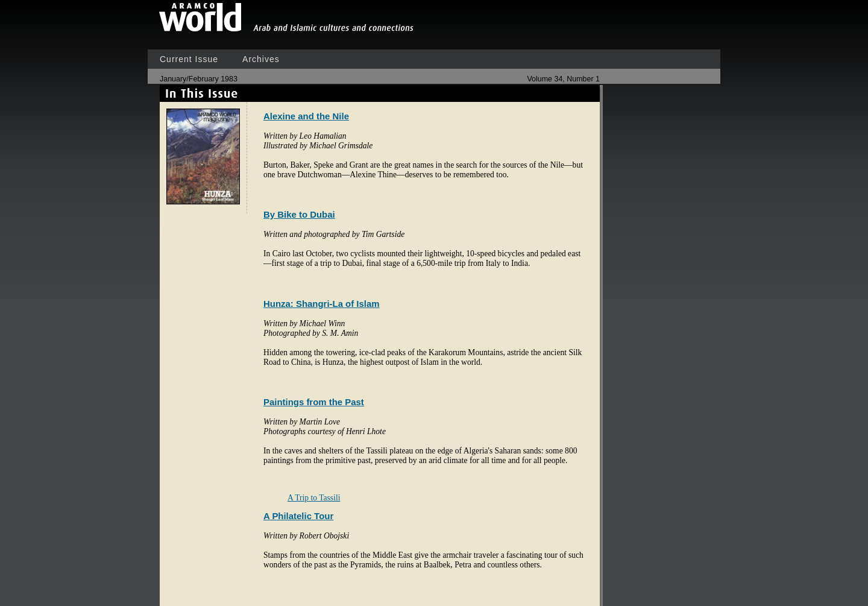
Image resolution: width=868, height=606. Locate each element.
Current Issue (189, 59)
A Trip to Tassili (314, 498)
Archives (261, 59)
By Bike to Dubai (299, 214)
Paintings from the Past (314, 402)
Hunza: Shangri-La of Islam (322, 304)
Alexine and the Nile (306, 116)
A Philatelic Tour (298, 516)
